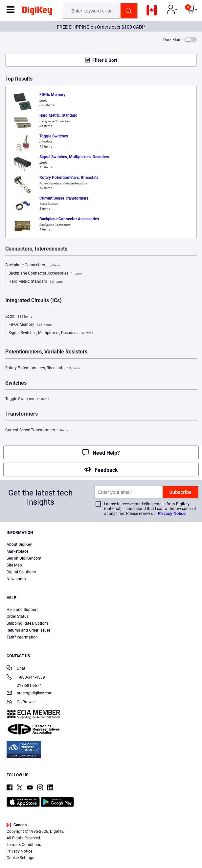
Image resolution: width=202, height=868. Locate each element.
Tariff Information (22, 637)
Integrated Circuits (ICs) (34, 301)
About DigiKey (19, 544)
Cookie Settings (20, 858)
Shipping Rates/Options (28, 623)
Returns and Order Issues (29, 630)
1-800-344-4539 (26, 678)
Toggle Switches (27, 399)
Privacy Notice (172, 513)
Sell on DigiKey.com (24, 558)
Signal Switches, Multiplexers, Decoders (51, 333)
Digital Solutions (21, 572)
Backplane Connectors (33, 265)
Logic (19, 317)
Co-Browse (21, 702)
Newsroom (16, 579)
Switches (16, 383)
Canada (17, 825)
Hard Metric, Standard (36, 282)
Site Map (14, 565)
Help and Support (22, 610)
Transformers (22, 414)
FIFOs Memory (30, 325)
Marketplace (17, 551)
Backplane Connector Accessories (45, 274)
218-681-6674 (24, 686)
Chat (16, 669)
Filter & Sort (105, 60)
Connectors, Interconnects (36, 249)
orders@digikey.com (30, 694)
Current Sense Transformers (37, 430)
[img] (37, 12)
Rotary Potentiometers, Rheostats (43, 368)
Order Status (18, 616)
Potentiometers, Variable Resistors (46, 352)
